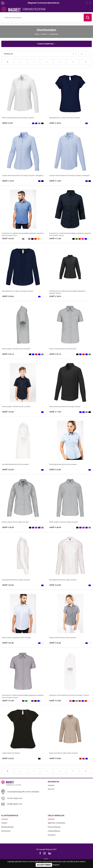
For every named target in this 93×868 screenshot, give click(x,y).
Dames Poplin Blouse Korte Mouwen (63, 349)
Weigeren (56, 865)
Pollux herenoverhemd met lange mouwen (65, 407)
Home (37, 34)
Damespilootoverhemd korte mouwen (63, 464)
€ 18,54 (55, 296)
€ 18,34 (55, 123)
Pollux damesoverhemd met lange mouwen (18, 118)
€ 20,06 (8, 296)
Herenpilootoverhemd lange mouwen (63, 580)
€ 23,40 (8, 412)
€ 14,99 (8, 181)
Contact (4, 823)
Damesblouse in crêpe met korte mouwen (65, 118)
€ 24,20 (8, 585)
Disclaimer (52, 835)
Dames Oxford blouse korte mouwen (63, 638)
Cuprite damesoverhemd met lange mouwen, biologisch (23, 176)
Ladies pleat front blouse (11, 753)
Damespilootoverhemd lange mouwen (16, 580)
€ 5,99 (7, 123)
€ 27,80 (55, 701)
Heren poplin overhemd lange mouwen (64, 522)
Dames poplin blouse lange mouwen (15, 522)
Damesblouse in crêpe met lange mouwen (18, 291)
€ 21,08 (55, 239)
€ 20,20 (8, 239)
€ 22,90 (8, 470)
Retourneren (6, 831)
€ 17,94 (55, 412)
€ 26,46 (8, 643)
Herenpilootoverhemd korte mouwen (15, 464)
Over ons (51, 789)
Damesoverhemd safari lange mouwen (64, 753)
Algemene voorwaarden (57, 823)
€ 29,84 (55, 758)
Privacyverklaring (54, 827)
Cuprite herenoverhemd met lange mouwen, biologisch (70, 176)
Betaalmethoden (8, 827)
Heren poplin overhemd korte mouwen (16, 349)
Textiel (44, 34)
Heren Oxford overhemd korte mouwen (16, 638)
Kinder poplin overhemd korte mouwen (16, 407)
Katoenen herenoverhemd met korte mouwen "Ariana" (69, 695)
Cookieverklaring (54, 831)
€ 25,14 (8, 354)
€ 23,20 (8, 758)
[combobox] (43, 17)
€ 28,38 (8, 527)
